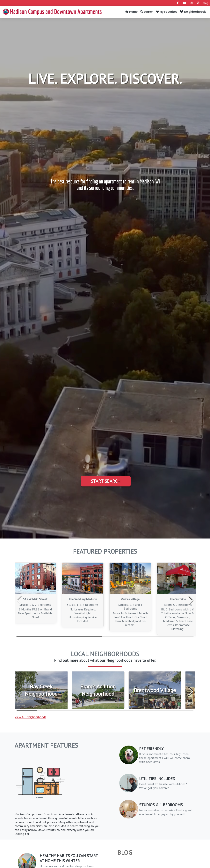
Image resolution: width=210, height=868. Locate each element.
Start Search (106, 481)
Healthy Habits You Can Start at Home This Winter (69, 858)
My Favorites (167, 12)
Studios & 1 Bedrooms (161, 805)
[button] (191, 600)
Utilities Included (157, 779)
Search (147, 12)
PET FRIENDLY (151, 749)
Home (131, 12)
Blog (125, 852)
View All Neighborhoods (30, 717)
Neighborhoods (193, 12)
